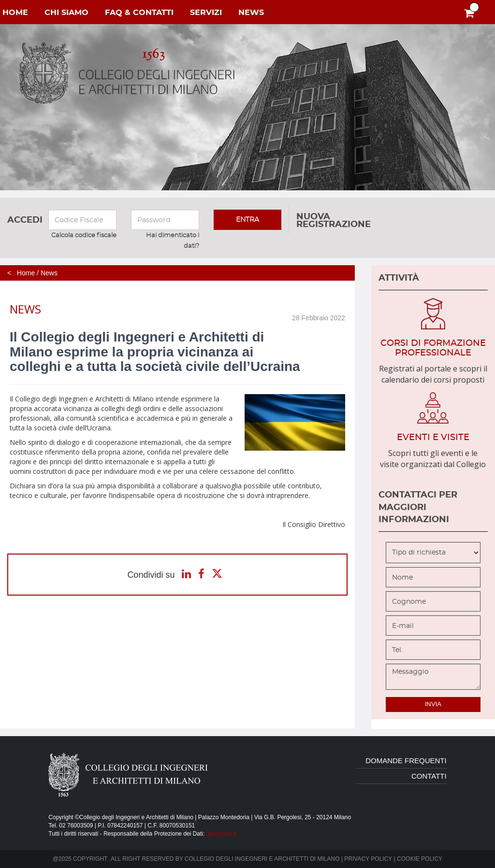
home (15, 13)
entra (247, 220)
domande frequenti (406, 761)
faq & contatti (139, 13)
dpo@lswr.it (221, 834)
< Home (21, 273)
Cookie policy (420, 859)
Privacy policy (368, 859)
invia (433, 704)
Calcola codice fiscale (84, 235)
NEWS (251, 13)
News (49, 273)
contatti (429, 776)
